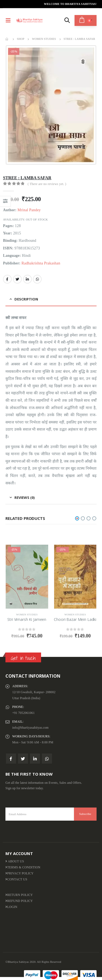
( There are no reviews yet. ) (47, 184)
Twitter (17, 279)
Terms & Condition (23, 867)
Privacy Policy (20, 873)
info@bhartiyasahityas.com (30, 728)
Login (11, 907)
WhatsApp (37, 279)
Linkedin (35, 759)
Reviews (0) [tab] (24, 498)
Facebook (7, 279)
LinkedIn (27, 279)
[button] (77, 518)
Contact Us (16, 879)
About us (15, 861)
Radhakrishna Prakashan (41, 263)
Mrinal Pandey (29, 210)
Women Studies (27, 615)
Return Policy (19, 895)
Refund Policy (19, 901)
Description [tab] (26, 299)
